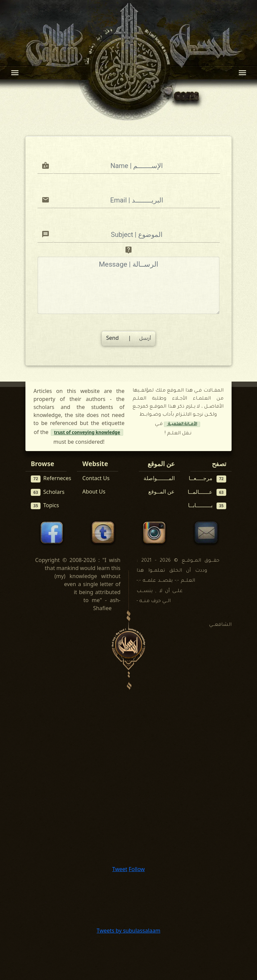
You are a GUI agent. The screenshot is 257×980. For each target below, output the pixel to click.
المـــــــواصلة (159, 478)
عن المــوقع (161, 492)
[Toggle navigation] (15, 73)
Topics (45, 505)
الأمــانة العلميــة (182, 424)
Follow (137, 869)
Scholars (48, 492)
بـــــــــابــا (207, 505)
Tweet (120, 869)
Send (128, 338)
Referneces (51, 478)
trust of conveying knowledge (87, 432)
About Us (94, 492)
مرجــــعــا (208, 478)
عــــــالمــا (207, 492)
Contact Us (96, 478)
